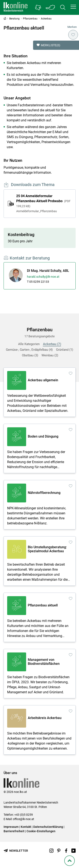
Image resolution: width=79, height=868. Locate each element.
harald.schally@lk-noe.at (43, 277)
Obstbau (30, 355)
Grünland (65, 350)
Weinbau (50, 355)
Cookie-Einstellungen (41, 831)
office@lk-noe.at (23, 819)
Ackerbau (52, 344)
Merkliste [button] (48, 45)
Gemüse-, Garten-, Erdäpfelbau (29, 350)
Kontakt (26, 827)
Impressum (11, 827)
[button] (73, 7)
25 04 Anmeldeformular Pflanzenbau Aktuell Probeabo (44, 204)
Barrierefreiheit (14, 831)
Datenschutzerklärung (48, 827)
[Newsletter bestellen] (16, 851)
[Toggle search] (63, 7)
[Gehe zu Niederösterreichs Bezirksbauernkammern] (38, 8)
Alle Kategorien (29, 344)
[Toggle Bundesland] (51, 7)
